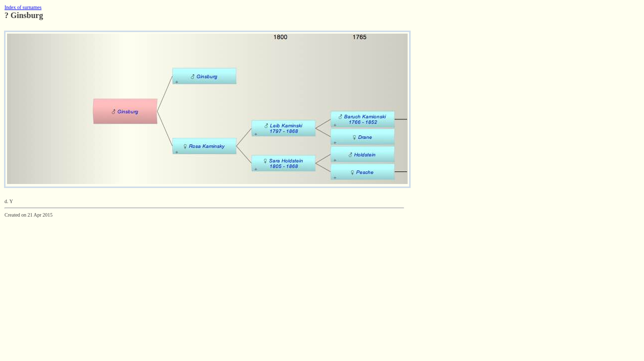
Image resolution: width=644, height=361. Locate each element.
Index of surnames (23, 7)
